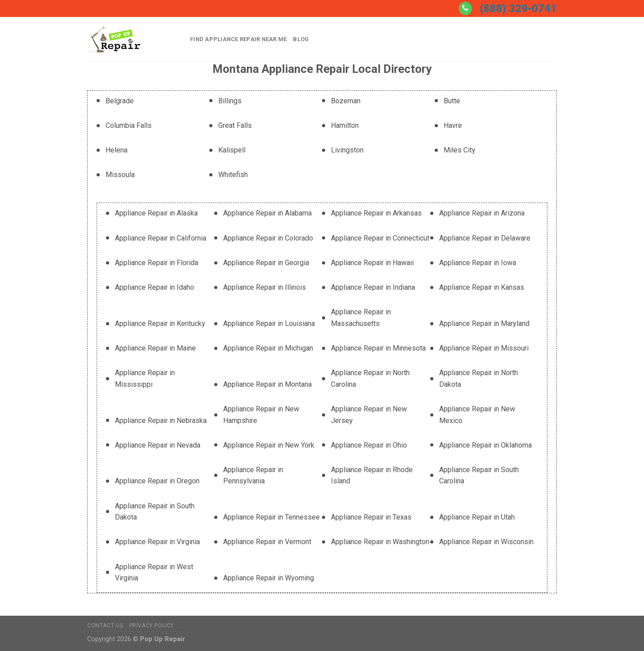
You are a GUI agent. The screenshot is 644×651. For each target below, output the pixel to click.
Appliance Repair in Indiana (373, 287)
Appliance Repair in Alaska (156, 213)
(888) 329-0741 (518, 8)
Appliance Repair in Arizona (482, 213)
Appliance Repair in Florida (157, 263)
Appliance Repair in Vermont (267, 542)
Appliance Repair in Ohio (369, 445)
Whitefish (233, 175)
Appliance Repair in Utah (477, 517)
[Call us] (465, 8)
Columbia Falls (129, 125)
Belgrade (120, 101)
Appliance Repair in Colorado (268, 238)
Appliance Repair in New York (269, 445)
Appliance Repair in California (161, 238)
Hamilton (345, 125)
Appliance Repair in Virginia (157, 542)
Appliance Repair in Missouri (484, 348)
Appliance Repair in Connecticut (380, 238)
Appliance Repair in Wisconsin (486, 542)
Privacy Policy (152, 626)
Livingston (347, 150)
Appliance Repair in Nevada (158, 445)
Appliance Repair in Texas (371, 517)
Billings (230, 101)
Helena (117, 150)
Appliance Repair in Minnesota (378, 348)
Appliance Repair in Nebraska (161, 421)
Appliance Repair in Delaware (485, 238)
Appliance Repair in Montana (267, 384)
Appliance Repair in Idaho (155, 287)
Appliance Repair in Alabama (267, 213)
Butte (452, 101)
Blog (301, 39)
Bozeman (346, 101)
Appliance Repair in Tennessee (271, 517)
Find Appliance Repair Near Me (238, 39)
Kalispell (232, 150)
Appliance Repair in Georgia (266, 263)
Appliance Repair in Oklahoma (485, 445)
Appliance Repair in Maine (155, 348)
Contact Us (105, 626)
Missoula (120, 175)
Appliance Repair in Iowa (478, 263)
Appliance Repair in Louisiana (269, 323)
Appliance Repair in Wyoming (269, 578)
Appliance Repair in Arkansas (376, 213)
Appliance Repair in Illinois (265, 287)
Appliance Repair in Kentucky (160, 323)
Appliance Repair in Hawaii (372, 263)
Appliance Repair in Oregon (157, 481)
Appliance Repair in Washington (380, 542)
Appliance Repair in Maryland (484, 323)
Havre (453, 125)
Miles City (460, 150)
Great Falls (235, 125)
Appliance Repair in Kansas (482, 287)
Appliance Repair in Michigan (268, 348)
